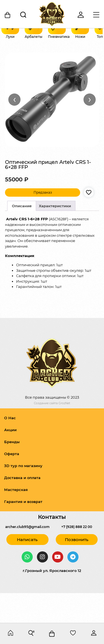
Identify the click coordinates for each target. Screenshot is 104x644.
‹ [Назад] (15, 129)
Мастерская (16, 519)
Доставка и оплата (22, 507)
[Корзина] (8, 15)
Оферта (12, 483)
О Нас (10, 448)
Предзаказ (43, 222)
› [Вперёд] (90, 129)
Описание (22, 236)
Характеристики (55, 236)
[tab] (22, 236)
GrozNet (64, 433)
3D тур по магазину (23, 495)
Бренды (12, 472)
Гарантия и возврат (23, 531)
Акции (10, 460)
